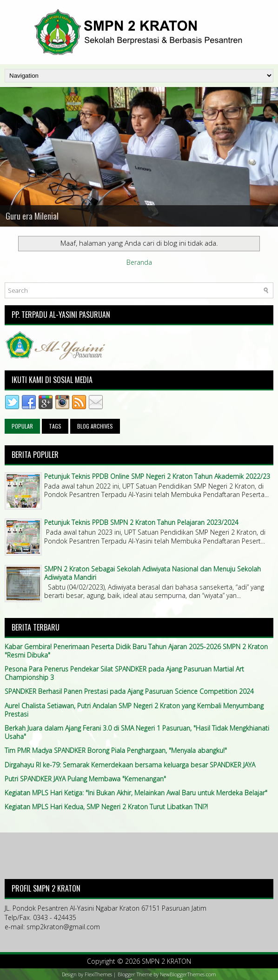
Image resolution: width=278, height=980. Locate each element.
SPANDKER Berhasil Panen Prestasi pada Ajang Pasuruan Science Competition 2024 (129, 691)
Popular (22, 426)
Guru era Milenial (32, 216)
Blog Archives (95, 426)
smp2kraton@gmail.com (63, 927)
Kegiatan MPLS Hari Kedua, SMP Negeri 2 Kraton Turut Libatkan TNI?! (106, 807)
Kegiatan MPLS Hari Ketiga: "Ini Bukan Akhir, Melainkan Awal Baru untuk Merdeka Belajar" (136, 793)
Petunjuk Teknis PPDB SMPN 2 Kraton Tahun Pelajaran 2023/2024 (141, 522)
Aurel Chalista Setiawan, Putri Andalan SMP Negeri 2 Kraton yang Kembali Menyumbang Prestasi (134, 710)
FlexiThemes (98, 974)
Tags (55, 426)
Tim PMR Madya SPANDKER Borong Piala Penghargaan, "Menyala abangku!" (116, 750)
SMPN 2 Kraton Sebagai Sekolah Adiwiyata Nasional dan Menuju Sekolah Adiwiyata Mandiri (152, 573)
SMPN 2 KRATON (166, 961)
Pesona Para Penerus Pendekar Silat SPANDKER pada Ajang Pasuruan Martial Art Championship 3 (124, 673)
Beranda (139, 262)
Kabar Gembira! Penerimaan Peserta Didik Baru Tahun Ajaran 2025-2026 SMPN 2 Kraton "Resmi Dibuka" (136, 651)
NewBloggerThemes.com (188, 974)
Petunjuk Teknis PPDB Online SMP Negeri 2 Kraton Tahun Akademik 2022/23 (157, 476)
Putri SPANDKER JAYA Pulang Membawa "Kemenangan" (85, 779)
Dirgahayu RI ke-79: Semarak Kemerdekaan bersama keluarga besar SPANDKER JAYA (130, 765)
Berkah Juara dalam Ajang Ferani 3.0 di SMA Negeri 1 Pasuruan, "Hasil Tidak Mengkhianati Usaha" (137, 732)
